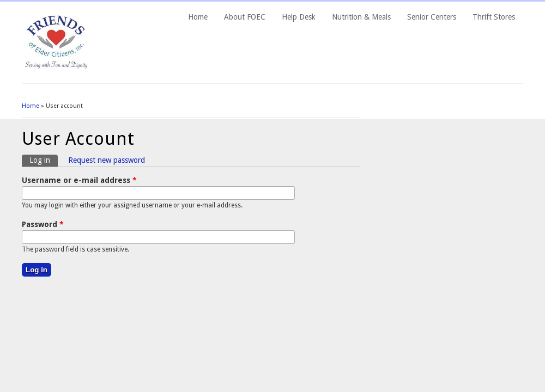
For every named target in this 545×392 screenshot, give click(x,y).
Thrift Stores (494, 17)
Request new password (107, 160)
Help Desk (299, 17)
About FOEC (245, 17)
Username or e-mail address (79, 180)
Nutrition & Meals (361, 17)
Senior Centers (432, 17)
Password (43, 224)
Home (198, 17)
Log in (44, 160)
